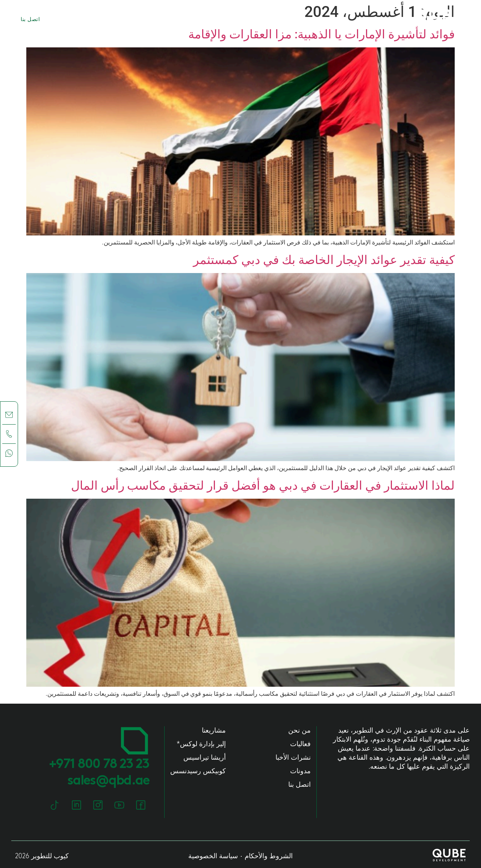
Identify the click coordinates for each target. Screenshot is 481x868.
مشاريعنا (150, 20)
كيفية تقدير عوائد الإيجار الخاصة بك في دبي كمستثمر (324, 260)
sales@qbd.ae (108, 781)
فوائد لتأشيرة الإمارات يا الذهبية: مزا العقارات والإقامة (321, 34)
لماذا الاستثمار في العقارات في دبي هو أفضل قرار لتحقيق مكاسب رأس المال (263, 486)
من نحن (193, 20)
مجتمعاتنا (104, 20)
